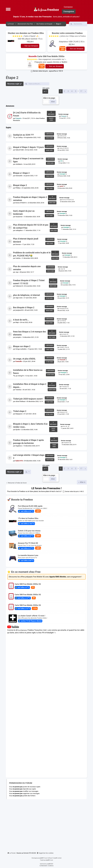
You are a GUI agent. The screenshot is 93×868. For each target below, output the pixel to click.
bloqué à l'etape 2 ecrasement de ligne (28, 160)
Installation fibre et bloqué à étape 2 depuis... (30, 385)
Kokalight (63, 174)
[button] (8, 9)
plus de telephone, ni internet (27, 295)
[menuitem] (45, 853)
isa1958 (62, 321)
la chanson (23, 630)
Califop (20, 138)
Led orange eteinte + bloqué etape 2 (29, 457)
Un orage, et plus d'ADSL (24, 359)
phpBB (41, 858)
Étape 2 (12, 78)
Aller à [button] (82, 482)
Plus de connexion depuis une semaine (27, 268)
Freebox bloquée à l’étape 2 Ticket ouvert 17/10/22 (29, 282)
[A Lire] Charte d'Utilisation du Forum (27, 114)
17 (81, 91)
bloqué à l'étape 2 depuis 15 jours (29, 147)
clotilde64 (19, 164)
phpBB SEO (50, 864)
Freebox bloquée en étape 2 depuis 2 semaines (30, 199)
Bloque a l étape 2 (21, 173)
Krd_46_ (65, 426)
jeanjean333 (20, 310)
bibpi (17, 322)
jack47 (62, 186)
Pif (61, 161)
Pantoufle (19, 361)
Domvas (18, 244)
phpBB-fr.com (49, 860)
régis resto (19, 298)
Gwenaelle (19, 176)
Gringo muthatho (21, 349)
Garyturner (19, 217)
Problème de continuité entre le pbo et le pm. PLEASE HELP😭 (32, 254)
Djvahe (18, 430)
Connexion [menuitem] (68, 7)
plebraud (62, 136)
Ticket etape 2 (20, 411)
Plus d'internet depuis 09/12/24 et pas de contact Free (31, 226)
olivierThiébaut (20, 401)
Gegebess (19, 446)
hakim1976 (19, 461)
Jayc (17, 272)
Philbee (18, 188)
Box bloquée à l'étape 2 (24, 308)
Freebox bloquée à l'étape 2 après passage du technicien (28, 442)
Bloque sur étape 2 (22, 346)
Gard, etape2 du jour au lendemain (24, 212)
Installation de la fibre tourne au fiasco (28, 372)
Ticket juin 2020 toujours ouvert (28, 399)
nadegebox (19, 231)
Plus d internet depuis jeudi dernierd (26, 240)
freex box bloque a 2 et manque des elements (30, 333)
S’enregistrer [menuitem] (69, 11)
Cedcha (18, 258)
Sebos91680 (20, 150)
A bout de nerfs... (21, 320)
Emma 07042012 (21, 203)
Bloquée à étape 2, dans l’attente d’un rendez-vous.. (30, 425)
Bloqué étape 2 (20, 185)
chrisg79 (21, 376)
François (18, 118)
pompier (18, 337)
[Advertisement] (46, 825)
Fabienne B (19, 286)
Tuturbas (18, 390)
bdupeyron (19, 414)
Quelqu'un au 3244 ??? (23, 135)
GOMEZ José (63, 347)
